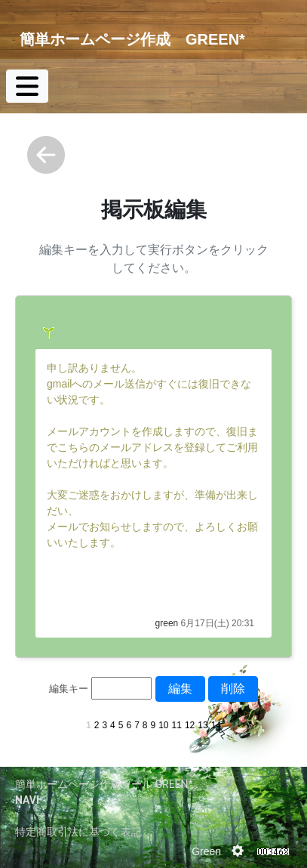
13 (203, 725)
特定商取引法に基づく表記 (78, 832)
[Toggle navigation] (27, 86)
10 (163, 725)
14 (216, 725)
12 (190, 725)
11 (177, 725)
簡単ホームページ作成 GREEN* (132, 39)
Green (206, 851)
